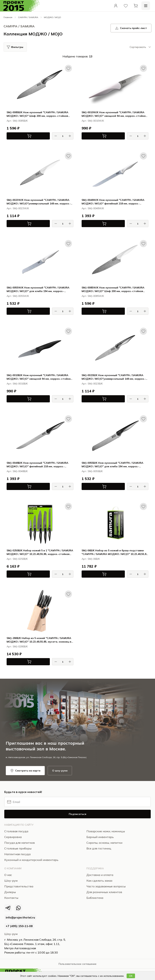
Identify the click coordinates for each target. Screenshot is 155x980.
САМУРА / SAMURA (28, 17)
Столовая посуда (16, 831)
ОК (131, 976)
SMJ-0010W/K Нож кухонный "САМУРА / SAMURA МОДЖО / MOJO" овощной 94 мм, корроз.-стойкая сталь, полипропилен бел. (114, 114)
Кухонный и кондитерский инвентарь (31, 860)
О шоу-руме (60, 771)
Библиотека (95, 898)
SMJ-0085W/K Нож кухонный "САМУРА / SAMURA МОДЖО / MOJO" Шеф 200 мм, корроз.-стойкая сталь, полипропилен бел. (113, 289)
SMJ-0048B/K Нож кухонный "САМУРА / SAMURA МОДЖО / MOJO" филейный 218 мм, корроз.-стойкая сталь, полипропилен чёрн (37, 465)
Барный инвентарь (100, 837)
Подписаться (77, 814)
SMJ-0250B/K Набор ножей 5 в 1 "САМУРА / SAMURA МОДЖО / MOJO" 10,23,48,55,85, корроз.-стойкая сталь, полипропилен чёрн (40, 552)
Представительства (19, 886)
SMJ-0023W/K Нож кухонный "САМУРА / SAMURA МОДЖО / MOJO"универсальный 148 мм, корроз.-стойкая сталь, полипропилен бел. (39, 202)
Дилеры (10, 892)
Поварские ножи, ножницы (106, 831)
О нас (8, 875)
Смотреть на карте (25, 771)
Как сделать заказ (99, 881)
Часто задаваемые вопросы (106, 886)
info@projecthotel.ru (20, 917)
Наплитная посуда (17, 854)
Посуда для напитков (20, 843)
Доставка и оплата (100, 875)
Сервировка (13, 837)
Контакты (11, 898)
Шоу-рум (11, 934)
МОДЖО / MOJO (52, 17)
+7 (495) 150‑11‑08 (19, 926)
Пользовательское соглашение (77, 964)
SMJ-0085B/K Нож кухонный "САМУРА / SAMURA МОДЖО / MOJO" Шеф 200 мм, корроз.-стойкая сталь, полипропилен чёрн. (37, 114)
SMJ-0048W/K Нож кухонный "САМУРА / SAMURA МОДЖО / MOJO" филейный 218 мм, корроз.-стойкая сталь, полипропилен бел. (113, 202)
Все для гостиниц (99, 848)
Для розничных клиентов (104, 892)
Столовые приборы (18, 848)
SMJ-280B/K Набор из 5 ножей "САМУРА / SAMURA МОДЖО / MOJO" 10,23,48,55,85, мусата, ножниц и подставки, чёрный (39, 640)
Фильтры (17, 47)
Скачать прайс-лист (131, 28)
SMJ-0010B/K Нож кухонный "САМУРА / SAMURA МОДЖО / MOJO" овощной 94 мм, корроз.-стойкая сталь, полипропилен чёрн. (39, 377)
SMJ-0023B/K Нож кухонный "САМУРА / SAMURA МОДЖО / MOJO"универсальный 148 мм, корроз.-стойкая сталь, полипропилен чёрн (114, 377)
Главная (8, 17)
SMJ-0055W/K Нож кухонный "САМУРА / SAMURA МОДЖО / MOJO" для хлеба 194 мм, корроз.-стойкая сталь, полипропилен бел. (38, 289)
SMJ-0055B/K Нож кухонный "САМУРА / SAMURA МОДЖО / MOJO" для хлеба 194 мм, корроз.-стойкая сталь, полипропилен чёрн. (112, 465)
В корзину (19, 136)
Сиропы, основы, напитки (104, 843)
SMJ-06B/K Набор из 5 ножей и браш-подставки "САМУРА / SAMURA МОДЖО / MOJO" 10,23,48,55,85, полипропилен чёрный (115, 552)
